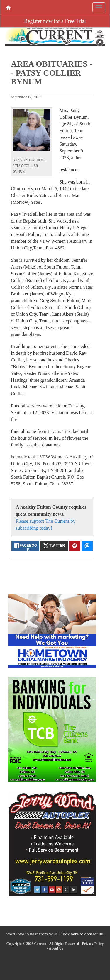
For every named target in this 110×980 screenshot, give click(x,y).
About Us (56, 948)
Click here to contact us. (82, 934)
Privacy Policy (93, 944)
